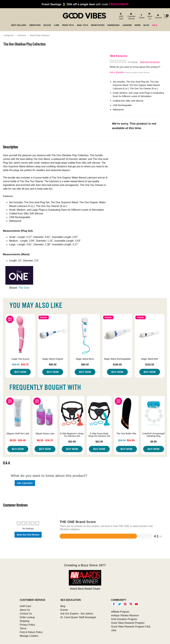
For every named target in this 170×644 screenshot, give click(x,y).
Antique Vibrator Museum (125, 615)
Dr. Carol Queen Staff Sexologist (78, 617)
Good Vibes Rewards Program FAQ (131, 627)
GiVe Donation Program (124, 619)
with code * (85, 4)
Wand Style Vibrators (40, 35)
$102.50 (150, 364)
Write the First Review (150, 62)
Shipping (25, 621)
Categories (9, 35)
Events (64, 610)
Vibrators (22, 35)
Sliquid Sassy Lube (45, 434)
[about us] (149, 16)
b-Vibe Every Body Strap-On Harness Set (99, 435)
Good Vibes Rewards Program (128, 623)
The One (24, 288)
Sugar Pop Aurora (20, 359)
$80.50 (53, 364)
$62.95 (99, 442)
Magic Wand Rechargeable (117, 359)
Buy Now (20, 372)
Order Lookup (27, 617)
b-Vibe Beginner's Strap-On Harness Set (72, 435)
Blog (63, 606)
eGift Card (25, 606)
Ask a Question (117, 72)
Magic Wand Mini (150, 359)
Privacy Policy (27, 625)
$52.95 (72, 442)
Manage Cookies (29, 636)
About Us (25, 610)
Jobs (114, 630)
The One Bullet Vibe (126, 434)
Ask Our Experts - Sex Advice (77, 614)
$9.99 (153, 442)
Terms (23, 628)
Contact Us (26, 614)
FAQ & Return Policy (31, 632)
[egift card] (121, 16)
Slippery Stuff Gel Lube (18, 434)
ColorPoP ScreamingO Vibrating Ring (154, 435)
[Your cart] (165, 16)
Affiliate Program (120, 612)
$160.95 (117, 364)
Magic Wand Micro (85, 359)
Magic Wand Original (53, 359)
